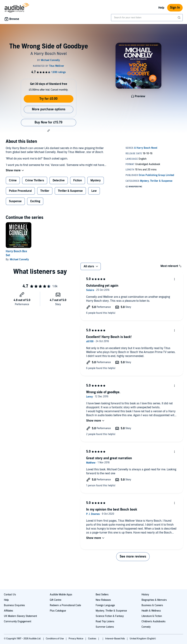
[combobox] (147, 18)
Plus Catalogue (58, 611)
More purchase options (49, 109)
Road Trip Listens (105, 621)
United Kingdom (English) (143, 639)
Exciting (35, 201)
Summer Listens (105, 627)
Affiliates (9, 611)
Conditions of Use (55, 639)
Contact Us (10, 595)
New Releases (103, 600)
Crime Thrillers (35, 180)
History (145, 595)
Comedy (146, 627)
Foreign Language (105, 605)
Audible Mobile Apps (61, 595)
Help (161, 8)
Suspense (15, 201)
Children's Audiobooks (154, 621)
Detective (59, 180)
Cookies (92, 639)
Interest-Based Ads (115, 639)
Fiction (78, 180)
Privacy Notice (76, 639)
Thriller (45, 191)
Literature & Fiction (152, 616)
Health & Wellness (151, 611)
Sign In (175, 8)
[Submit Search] (179, 18)
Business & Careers (152, 605)
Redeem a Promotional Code (65, 605)
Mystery (96, 180)
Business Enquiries (14, 605)
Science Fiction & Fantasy (110, 616)
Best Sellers (102, 595)
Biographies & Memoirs (154, 600)
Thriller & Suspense (70, 191)
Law (94, 191)
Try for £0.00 (48, 99)
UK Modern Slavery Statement (20, 616)
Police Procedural (20, 191)
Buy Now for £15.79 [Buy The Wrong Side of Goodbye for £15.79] (48, 122)
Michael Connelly (19, 259)
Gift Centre (56, 600)
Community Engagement (18, 621)
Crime (13, 180)
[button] (49, 131)
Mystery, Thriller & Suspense (111, 611)
